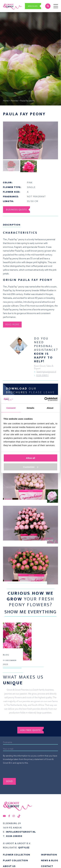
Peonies (14, 101)
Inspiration (49, 855)
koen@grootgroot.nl (46, 372)
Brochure (33, 6)
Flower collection (17, 855)
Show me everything (31, 612)
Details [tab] (31, 408)
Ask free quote (31, 730)
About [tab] (50, 408)
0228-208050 (14, 836)
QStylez (24, 848)
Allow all (31, 458)
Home (6, 101)
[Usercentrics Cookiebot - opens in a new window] (44, 399)
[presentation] (26, 772)
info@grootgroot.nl (21, 832)
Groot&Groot (9, 3)
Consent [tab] (11, 408)
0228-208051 (42, 375)
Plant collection (15, 861)
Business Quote (16, 210)
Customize (31, 467)
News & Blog (50, 861)
